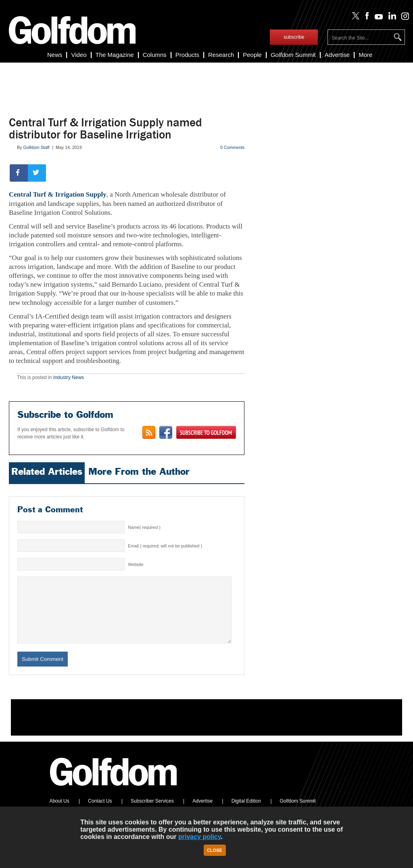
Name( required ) (144, 527)
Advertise (337, 55)
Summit (293, 55)
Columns (155, 55)
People (252, 55)
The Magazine (115, 55)
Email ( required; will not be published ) (165, 546)
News (55, 55)
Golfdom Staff (36, 147)
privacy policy (200, 837)
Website (136, 564)
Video (79, 55)
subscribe (294, 37)
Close (215, 850)
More (365, 55)
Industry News (69, 377)
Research (221, 55)
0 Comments (232, 147)
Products (187, 55)
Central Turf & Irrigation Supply (58, 194)
